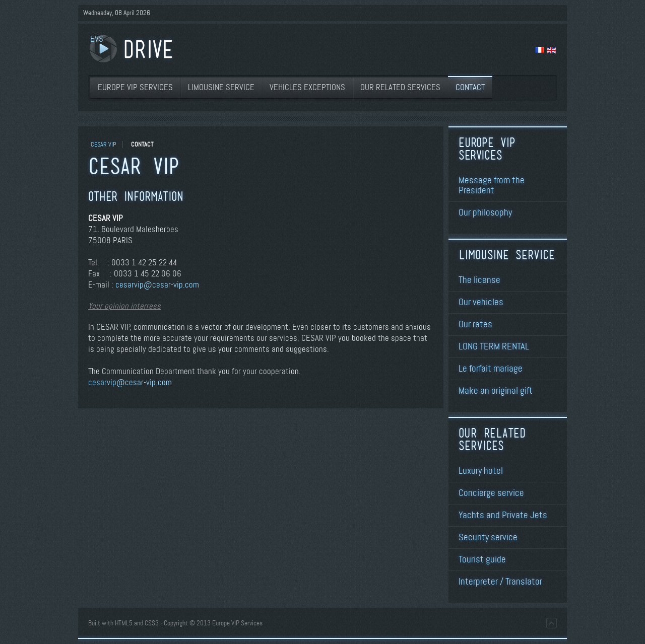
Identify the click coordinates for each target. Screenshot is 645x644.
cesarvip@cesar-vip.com (157, 285)
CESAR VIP (103, 145)
